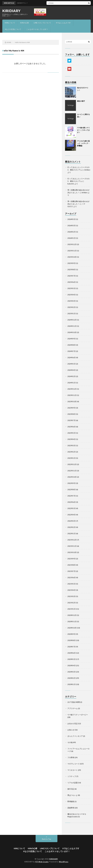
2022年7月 (72, 496)
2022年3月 (72, 521)
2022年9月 (72, 483)
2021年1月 (72, 609)
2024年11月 (72, 326)
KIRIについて (10, 23)
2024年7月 (72, 351)
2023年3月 (72, 445)
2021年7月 (72, 571)
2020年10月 (72, 628)
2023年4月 (72, 439)
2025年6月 (72, 282)
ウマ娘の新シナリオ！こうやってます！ (83, 130)
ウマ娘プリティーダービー (78, 715)
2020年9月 (72, 634)
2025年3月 (72, 301)
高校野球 (71, 808)
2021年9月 (72, 559)
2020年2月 (72, 678)
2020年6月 (72, 653)
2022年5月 (72, 508)
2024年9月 (72, 339)
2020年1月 (72, 684)
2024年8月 (72, 345)
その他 (70, 742)
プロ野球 (71, 757)
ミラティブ (72, 776)
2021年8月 (72, 565)
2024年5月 (72, 364)
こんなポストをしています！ (37, 29)
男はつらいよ (73, 795)
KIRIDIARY (11, 11)
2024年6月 (72, 357)
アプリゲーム (73, 708)
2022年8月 (72, 489)
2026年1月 (72, 238)
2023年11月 (72, 395)
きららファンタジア (75, 736)
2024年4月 (72, 370)
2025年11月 (72, 251)
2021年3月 (72, 596)
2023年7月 (72, 420)
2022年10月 (72, 477)
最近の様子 (81, 101)
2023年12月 (72, 389)
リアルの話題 (73, 783)
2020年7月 (72, 647)
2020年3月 (72, 672)
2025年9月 (72, 263)
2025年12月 (72, 244)
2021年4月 (72, 590)
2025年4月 (72, 295)
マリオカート (73, 770)
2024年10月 (72, 332)
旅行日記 (71, 789)
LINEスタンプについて (42, 23)
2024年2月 (72, 376)
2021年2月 (72, 603)
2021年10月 (72, 552)
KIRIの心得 (24, 23)
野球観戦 (71, 801)
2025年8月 (72, 269)
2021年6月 (72, 577)
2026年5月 (72, 219)
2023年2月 (72, 452)
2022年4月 (72, 515)
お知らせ (71, 730)
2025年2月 (72, 307)
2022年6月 (72, 502)
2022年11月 (72, 471)
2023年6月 (72, 427)
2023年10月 (72, 401)
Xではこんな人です (63, 23)
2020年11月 (72, 621)
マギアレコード (73, 764)
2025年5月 (72, 288)
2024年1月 (72, 383)
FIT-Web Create (42, 862)
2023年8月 (72, 414)
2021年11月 (72, 546)
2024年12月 (72, 320)
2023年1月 (72, 458)
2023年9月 (72, 408)
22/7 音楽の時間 (74, 702)
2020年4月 (72, 665)
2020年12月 (72, 615)
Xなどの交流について (13, 29)
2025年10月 (72, 257)
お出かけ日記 (73, 723)
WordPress (64, 862)
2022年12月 (72, 464)
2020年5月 (72, 659)
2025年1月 (72, 313)
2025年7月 (72, 276)
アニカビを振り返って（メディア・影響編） (83, 143)
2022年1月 (72, 533)
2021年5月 (72, 584)
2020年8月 (72, 640)
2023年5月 (72, 433)
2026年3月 (72, 225)
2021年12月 (72, 540)
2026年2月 (72, 232)
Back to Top (47, 839)
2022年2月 (72, 527)
